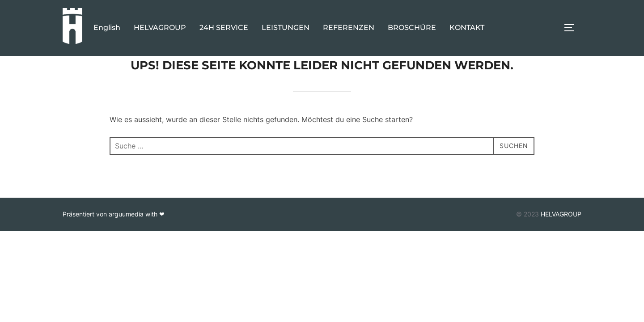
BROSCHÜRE (412, 28)
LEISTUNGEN (286, 28)
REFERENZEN (349, 28)
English (107, 28)
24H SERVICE (224, 28)
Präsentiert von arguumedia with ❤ (114, 235)
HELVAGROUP (160, 28)
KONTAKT (467, 28)
